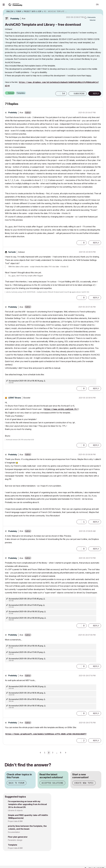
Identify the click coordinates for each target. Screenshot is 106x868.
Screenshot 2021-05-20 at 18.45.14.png (26, 381)
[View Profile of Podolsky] (15, 19)
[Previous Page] (40, 753)
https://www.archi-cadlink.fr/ (61, 409)
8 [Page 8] (61, 753)
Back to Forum (17, 783)
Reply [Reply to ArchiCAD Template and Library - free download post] (96, 94)
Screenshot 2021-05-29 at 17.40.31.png (26, 652)
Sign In (102, 5)
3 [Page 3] (53, 753)
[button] (58, 94)
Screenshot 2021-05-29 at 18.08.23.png (26, 686)
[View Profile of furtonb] (12, 252)
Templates (21, 93)
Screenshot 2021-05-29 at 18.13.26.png (26, 699)
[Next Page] (66, 753)
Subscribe (79, 94)
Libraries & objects (15, 810)
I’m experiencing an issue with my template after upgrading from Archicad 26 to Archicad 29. (27, 804)
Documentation (14, 832)
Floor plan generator (18, 837)
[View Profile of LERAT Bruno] (15, 398)
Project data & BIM (15, 821)
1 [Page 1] (45, 753)
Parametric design (15, 840)
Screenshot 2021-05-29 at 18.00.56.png (26, 618)
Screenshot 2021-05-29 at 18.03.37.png (26, 659)
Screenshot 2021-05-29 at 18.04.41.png (26, 646)
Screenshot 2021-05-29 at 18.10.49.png (26, 693)
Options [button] (100, 12)
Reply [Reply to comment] (96, 243)
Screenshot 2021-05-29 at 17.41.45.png (26, 599)
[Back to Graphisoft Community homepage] (16, 4)
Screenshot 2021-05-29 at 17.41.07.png (25, 605)
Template (13, 845)
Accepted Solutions (52, 783)
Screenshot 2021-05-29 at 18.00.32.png (26, 611)
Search (90, 5)
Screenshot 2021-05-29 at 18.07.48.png (26, 706)
